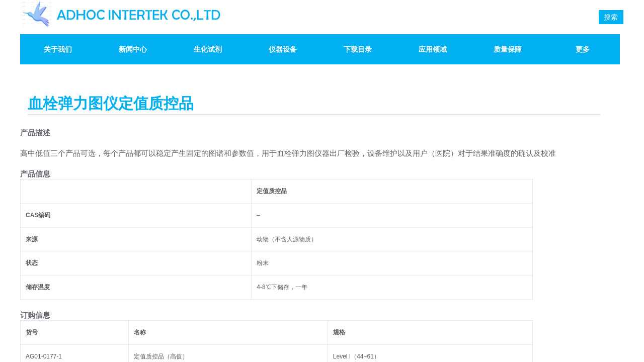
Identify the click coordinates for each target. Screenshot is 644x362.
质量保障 (508, 49)
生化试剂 (208, 49)
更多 (583, 49)
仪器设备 (283, 49)
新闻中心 (133, 49)
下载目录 (358, 49)
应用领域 (433, 49)
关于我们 (58, 49)
